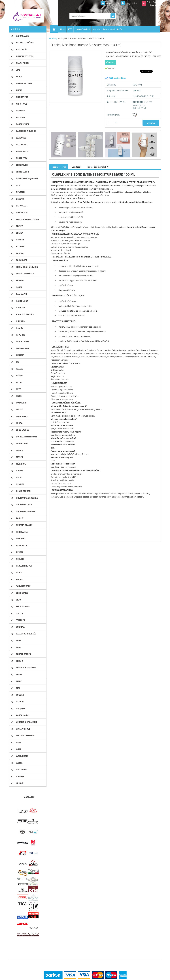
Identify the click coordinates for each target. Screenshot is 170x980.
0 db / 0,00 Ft (153, 2)
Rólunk (62, 29)
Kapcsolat (97, 29)
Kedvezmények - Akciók (112, 29)
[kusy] (110, 122)
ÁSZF (70, 29)
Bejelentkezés (113, 3)
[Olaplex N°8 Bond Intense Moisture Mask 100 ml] (64, 133)
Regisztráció (132, 3)
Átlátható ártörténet (115, 78)
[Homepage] (55, 29)
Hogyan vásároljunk (82, 29)
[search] (113, 16)
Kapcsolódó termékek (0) (98, 167)
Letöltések (76, 167)
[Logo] (28, 16)
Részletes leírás (59, 167)
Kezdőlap (53, 38)
